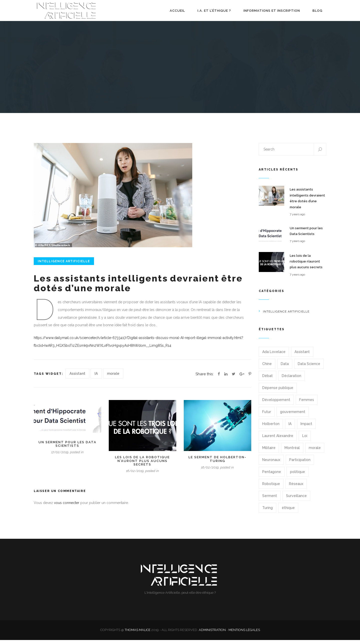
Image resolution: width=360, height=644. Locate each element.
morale (113, 377)
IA (96, 377)
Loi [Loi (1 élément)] (305, 440)
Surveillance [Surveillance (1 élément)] (296, 500)
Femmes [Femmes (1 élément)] (307, 404)
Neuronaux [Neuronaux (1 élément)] (271, 464)
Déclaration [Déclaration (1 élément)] (291, 380)
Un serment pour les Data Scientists (67, 448)
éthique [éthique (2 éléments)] (288, 512)
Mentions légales (244, 634)
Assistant (77, 377)
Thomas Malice (138, 634)
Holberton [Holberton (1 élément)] (271, 428)
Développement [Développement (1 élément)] (276, 404)
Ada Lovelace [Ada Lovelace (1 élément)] (274, 356)
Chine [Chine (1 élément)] (267, 368)
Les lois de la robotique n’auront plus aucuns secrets (142, 465)
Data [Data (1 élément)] (285, 368)
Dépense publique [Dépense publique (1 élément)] (278, 392)
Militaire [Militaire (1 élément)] (269, 452)
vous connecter (67, 507)
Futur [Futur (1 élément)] (267, 416)
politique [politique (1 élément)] (297, 476)
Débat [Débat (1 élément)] (267, 380)
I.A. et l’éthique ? (214, 13)
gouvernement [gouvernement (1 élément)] (293, 416)
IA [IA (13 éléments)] (290, 428)
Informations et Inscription (272, 13)
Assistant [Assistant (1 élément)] (302, 356)
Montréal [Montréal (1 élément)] (292, 452)
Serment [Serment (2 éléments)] (270, 500)
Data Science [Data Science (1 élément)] (309, 368)
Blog (317, 13)
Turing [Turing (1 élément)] (267, 512)
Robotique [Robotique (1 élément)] (271, 488)
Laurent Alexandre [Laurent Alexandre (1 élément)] (278, 440)
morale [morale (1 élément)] (315, 452)
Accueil (177, 13)
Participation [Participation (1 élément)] (300, 464)
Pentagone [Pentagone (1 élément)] (272, 476)
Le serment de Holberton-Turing (217, 463)
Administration (212, 634)
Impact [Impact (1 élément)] (306, 428)
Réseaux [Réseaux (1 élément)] (296, 488)
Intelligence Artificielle (64, 265)
